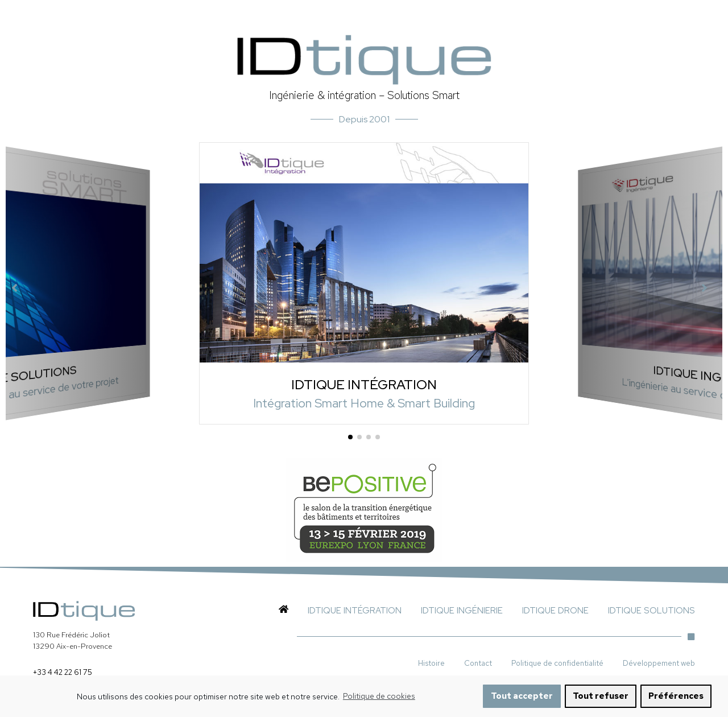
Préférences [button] (676, 702)
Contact (478, 663)
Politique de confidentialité (557, 663)
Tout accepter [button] (522, 702)
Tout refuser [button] (601, 702)
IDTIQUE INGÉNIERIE (462, 610)
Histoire (431, 663)
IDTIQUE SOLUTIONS (652, 610)
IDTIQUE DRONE (555, 610)
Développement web (659, 663)
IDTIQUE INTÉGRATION (364, 384)
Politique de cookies (379, 702)
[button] (350, 437)
